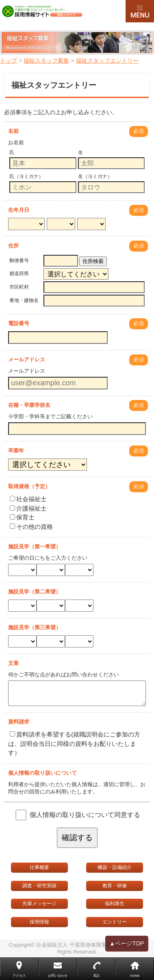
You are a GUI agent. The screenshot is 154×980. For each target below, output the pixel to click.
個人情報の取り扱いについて (42, 773)
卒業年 (16, 451)
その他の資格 (31, 527)
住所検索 (93, 261)
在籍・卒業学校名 (29, 405)
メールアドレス (27, 360)
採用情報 (39, 922)
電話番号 (19, 323)
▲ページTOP (127, 944)
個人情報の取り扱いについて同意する (85, 814)
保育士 (22, 517)
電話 (96, 976)
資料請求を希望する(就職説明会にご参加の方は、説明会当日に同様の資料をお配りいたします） (74, 743)
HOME (135, 976)
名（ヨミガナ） (95, 176)
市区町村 (19, 287)
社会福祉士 (28, 499)
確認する (77, 838)
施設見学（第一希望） (35, 546)
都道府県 (19, 274)
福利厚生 (115, 904)
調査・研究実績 (39, 886)
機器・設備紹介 (115, 867)
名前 (13, 131)
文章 (13, 663)
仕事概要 (39, 867)
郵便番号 (19, 261)
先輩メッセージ (39, 904)
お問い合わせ (58, 976)
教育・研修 (115, 886)
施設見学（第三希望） (35, 627)
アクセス (19, 976)
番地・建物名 (24, 300)
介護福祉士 (28, 508)
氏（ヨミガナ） (26, 176)
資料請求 (19, 722)
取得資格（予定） (29, 486)
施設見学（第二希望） (35, 592)
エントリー (115, 922)
